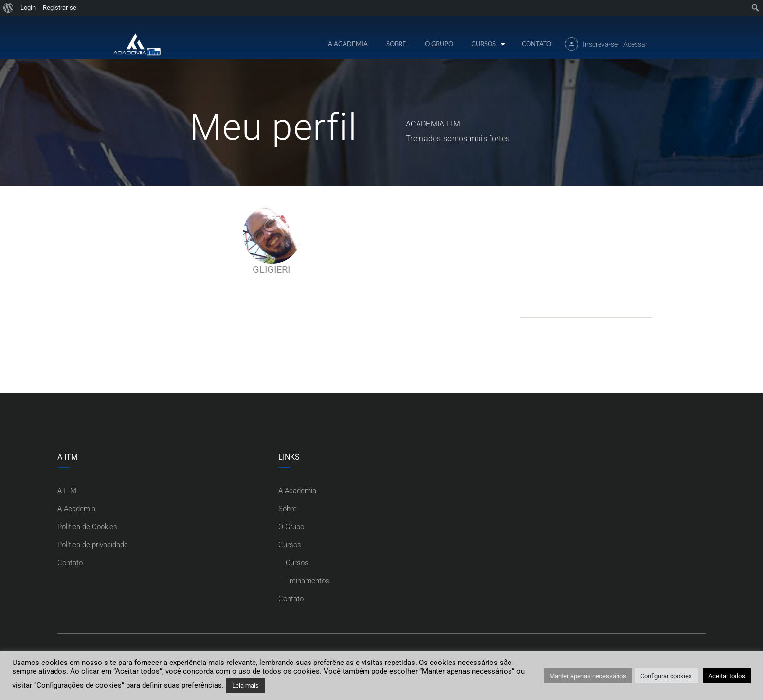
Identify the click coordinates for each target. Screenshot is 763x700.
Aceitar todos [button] (727, 676)
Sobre (396, 44)
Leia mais (245, 686)
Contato (536, 44)
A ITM (67, 491)
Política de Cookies (87, 527)
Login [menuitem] (28, 8)
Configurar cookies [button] (666, 676)
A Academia (348, 44)
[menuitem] (9, 8)
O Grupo (439, 44)
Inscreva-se (600, 44)
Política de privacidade (93, 545)
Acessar (636, 44)
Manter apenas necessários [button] (588, 676)
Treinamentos (308, 581)
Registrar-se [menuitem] (60, 8)
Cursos (484, 44)
